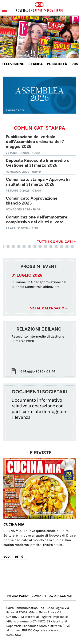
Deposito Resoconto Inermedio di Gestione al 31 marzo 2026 (38, 163)
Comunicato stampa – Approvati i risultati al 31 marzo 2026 (38, 182)
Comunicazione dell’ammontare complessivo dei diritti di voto (37, 220)
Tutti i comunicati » (56, 242)
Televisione (13, 64)
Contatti (39, 596)
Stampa (36, 64)
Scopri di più (13, 557)
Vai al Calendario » (49, 308)
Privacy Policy (18, 596)
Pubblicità (57, 64)
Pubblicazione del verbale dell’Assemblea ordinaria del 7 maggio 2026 (35, 142)
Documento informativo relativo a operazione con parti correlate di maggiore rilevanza (39, 409)
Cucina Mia (14, 524)
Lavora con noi (60, 596)
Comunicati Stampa (39, 128)
